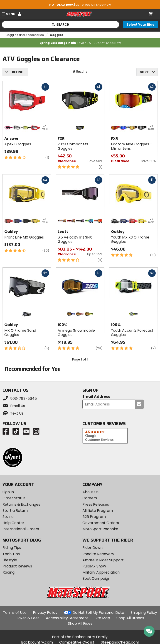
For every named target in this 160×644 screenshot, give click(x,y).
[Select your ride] (140, 25)
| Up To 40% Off (80, 5)
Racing (9, 572)
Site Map (102, 618)
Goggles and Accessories (25, 35)
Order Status (14, 498)
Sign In (8, 492)
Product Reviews (17, 566)
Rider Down (92, 548)
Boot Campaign (96, 578)
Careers (90, 498)
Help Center (13, 523)
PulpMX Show (94, 566)
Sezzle (8, 517)
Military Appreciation (101, 572)
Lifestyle (10, 560)
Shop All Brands (130, 618)
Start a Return (15, 511)
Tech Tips (11, 554)
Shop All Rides (80, 623)
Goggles (57, 35)
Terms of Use (15, 613)
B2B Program (94, 517)
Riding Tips (12, 548)
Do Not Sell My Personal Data (98, 613)
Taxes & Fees (28, 618)
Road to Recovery (98, 554)
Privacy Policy (45, 613)
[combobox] (147, 72)
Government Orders (101, 523)
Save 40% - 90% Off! (80, 43)
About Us (90, 492)
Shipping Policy (144, 613)
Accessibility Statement (67, 618)
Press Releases (96, 504)
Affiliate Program (98, 511)
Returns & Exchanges (21, 504)
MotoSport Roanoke (100, 529)
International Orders (21, 529)
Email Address (96, 397)
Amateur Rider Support (103, 560)
